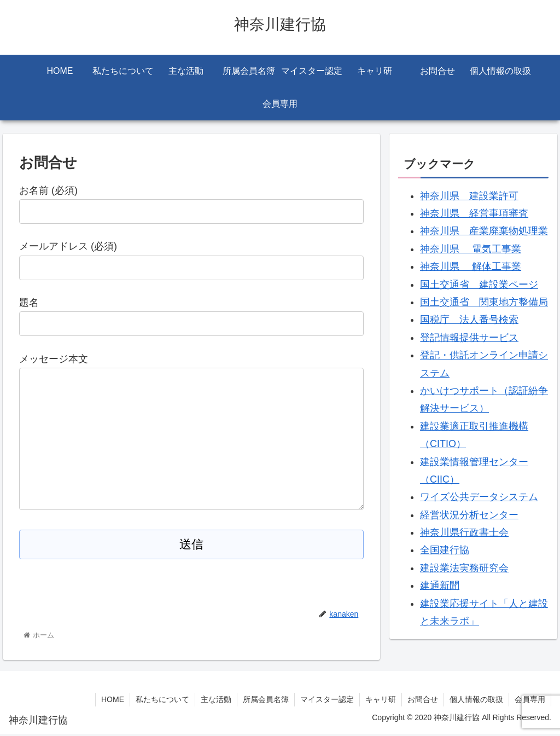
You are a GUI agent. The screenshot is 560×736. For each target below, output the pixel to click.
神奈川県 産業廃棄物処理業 (484, 231)
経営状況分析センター (469, 515)
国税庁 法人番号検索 (469, 320)
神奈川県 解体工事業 (471, 266)
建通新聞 (440, 586)
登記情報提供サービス (469, 338)
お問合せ (423, 702)
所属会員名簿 (266, 702)
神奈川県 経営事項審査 (474, 213)
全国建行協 (445, 550)
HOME (113, 702)
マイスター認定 (327, 702)
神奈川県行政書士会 (464, 532)
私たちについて (162, 702)
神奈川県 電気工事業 (471, 249)
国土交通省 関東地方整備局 (484, 302)
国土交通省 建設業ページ (479, 285)
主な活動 (216, 702)
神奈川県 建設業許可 (469, 196)
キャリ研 (381, 702)
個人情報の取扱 (476, 702)
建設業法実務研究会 (464, 568)
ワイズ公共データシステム (479, 497)
